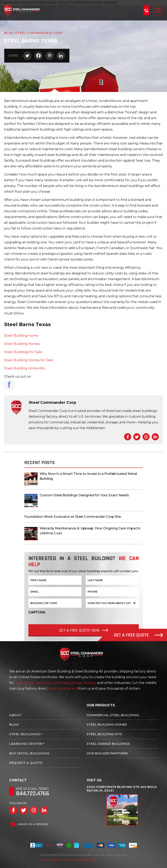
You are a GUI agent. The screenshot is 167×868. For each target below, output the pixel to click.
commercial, (25, 683)
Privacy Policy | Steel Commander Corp (68, 860)
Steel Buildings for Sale (23, 352)
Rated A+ (42, 845)
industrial (43, 683)
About (16, 715)
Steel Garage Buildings (108, 744)
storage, (90, 683)
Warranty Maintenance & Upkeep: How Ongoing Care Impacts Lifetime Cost (90, 531)
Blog (14, 724)
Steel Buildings (25, 734)
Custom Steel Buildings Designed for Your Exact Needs (84, 495)
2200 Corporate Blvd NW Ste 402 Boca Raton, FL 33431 (122, 789)
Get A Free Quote (138, 635)
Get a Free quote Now (79, 630)
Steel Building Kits (104, 734)
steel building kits (63, 688)
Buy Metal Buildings (29, 753)
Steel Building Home (21, 336)
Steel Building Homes (22, 344)
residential (61, 683)
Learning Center (26, 744)
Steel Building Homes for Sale (29, 360)
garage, (77, 683)
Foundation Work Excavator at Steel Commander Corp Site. (73, 517)
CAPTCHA (37, 612)
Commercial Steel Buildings (113, 715)
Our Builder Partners (107, 753)
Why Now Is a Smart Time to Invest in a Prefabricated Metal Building (88, 476)
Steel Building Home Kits (24, 368)
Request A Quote (26, 763)
